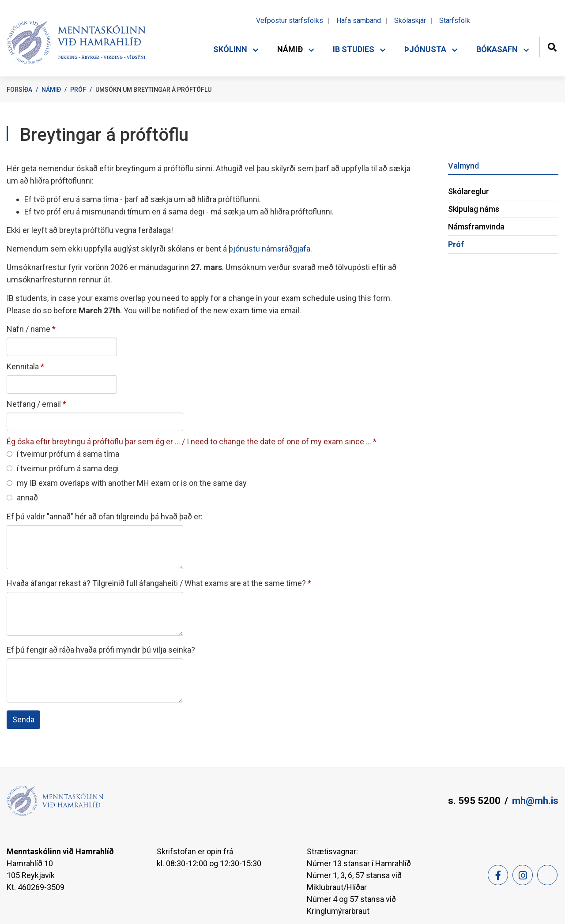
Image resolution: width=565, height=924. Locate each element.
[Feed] (547, 875)
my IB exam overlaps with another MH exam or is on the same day (127, 483)
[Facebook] (498, 875)
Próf (78, 90)
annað (22, 498)
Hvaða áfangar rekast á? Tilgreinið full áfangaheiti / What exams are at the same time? (156, 583)
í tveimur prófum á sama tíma (63, 454)
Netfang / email (34, 404)
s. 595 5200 (474, 801)
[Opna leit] (552, 46)
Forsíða (19, 90)
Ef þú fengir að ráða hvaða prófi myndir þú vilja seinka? (101, 650)
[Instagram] (523, 875)
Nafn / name (28, 329)
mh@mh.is (535, 801)
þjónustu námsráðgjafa (269, 249)
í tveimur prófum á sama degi (63, 468)
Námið (51, 90)
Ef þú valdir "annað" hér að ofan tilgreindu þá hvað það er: (105, 516)
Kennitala (23, 366)
